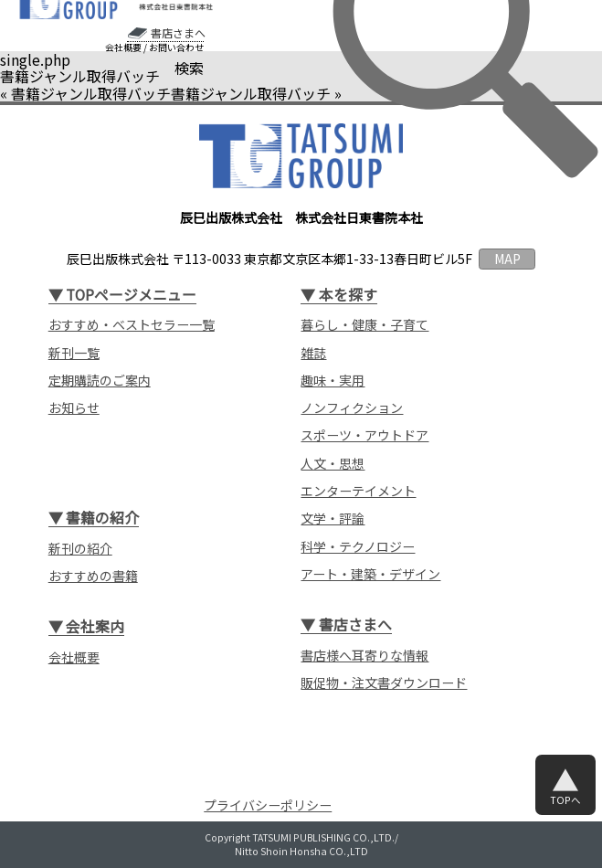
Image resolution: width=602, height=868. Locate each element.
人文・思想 (333, 464)
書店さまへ (178, 33)
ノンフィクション (352, 408)
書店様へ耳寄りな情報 (364, 656)
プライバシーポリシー (268, 805)
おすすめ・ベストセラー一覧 (132, 325)
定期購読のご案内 (100, 381)
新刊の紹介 (80, 549)
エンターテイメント (358, 491)
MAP (507, 259)
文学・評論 (333, 519)
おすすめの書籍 (93, 576)
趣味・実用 (333, 381)
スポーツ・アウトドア (364, 435)
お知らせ (74, 408)
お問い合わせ (176, 48)
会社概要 (123, 48)
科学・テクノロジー (358, 547)
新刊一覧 (74, 353)
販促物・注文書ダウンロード (384, 683)
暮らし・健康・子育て (364, 325)
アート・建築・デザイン (370, 574)
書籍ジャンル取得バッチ (91, 93)
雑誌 (313, 353)
